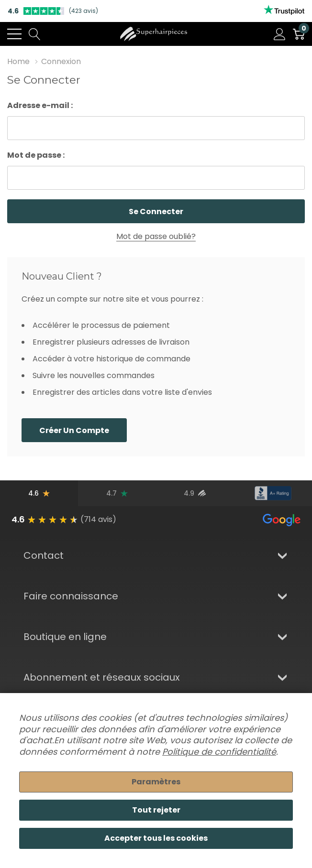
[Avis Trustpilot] (117, 493)
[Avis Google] (39, 493)
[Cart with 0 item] (299, 34)
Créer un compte (74, 430)
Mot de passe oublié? (156, 236)
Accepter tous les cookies (156, 838)
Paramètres (156, 782)
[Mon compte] (280, 34)
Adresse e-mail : (40, 105)
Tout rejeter (156, 810)
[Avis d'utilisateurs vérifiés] (195, 493)
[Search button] (35, 34)
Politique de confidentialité (219, 752)
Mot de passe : (36, 155)
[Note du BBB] (273, 493)
